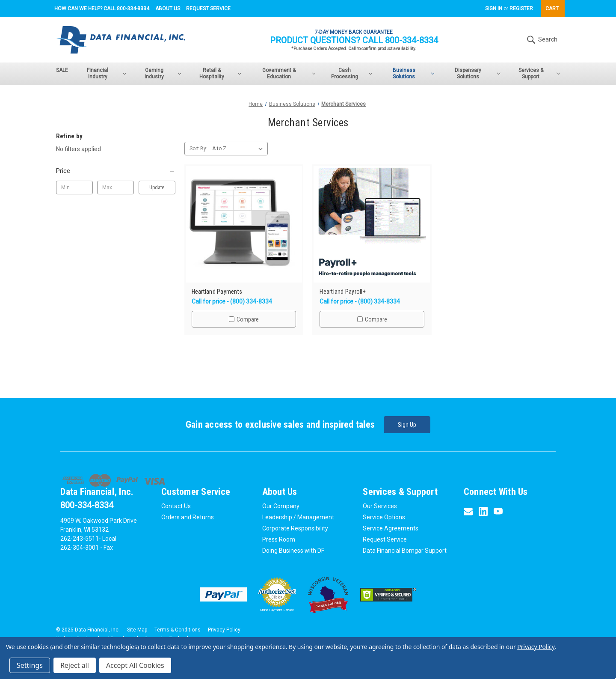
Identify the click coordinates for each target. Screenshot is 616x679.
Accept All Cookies (135, 665)
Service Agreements (391, 528)
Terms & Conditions (178, 630)
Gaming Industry (163, 73)
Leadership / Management (298, 517)
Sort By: (198, 149)
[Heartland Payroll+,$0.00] (372, 224)
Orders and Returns (188, 517)
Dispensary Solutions (477, 73)
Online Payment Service (277, 610)
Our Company (281, 506)
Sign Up (407, 425)
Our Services (380, 506)
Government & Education (289, 73)
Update (157, 188)
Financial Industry (106, 73)
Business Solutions (414, 73)
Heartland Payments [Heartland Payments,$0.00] (217, 292)
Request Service (208, 9)
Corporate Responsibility (295, 528)
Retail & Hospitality (220, 73)
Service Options (384, 517)
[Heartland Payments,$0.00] (244, 224)
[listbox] (239, 149)
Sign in (494, 9)
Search (541, 40)
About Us (168, 9)
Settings (30, 665)
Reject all (75, 665)
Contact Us (176, 506)
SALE (62, 70)
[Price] (116, 171)
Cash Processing (352, 73)
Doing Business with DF (293, 551)
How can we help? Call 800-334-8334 (102, 9)
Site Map (137, 630)
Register (521, 9)
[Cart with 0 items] (553, 9)
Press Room (279, 539)
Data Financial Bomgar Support (405, 551)
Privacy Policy (224, 630)
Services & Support (539, 73)
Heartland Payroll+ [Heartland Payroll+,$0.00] (343, 292)
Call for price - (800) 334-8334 (232, 301)
